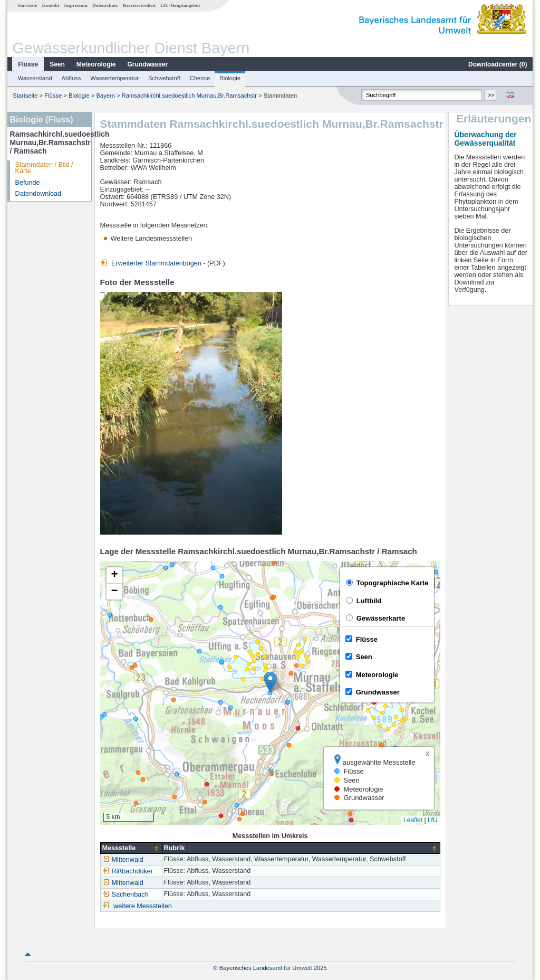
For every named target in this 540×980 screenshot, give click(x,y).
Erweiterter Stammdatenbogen (151, 263)
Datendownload (38, 194)
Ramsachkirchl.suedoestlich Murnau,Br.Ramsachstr (189, 96)
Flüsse (28, 64)
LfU (433, 820)
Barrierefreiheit (139, 5)
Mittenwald (123, 860)
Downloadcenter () (498, 64)
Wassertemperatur (114, 78)
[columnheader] (131, 848)
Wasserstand (35, 78)
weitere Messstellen (143, 906)
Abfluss (71, 78)
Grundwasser (148, 64)
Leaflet (413, 820)
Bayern (106, 96)
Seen (57, 64)
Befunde (28, 183)
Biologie (230, 78)
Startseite (27, 5)
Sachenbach (126, 895)
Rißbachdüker (128, 871)
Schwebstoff (164, 78)
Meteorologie (96, 64)
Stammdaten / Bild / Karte (44, 168)
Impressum (76, 5)
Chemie (200, 78)
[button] (270, 682)
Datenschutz (105, 5)
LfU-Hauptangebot (180, 5)
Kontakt (51, 5)
